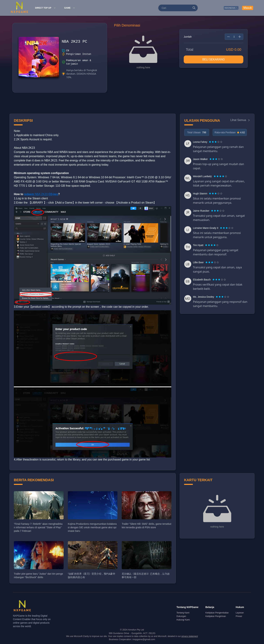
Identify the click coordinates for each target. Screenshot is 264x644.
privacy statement (190, 636)
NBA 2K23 (41, 194)
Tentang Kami (183, 613)
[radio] (210, 142)
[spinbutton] (234, 37)
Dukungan (181, 616)
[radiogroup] (216, 142)
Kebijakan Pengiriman (216, 616)
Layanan (240, 613)
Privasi (239, 616)
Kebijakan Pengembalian (217, 613)
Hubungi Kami (183, 620)
